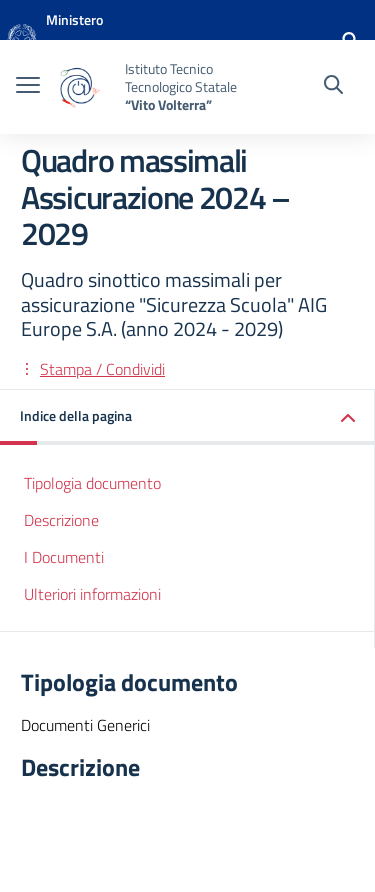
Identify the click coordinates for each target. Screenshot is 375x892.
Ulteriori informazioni (92, 594)
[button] (187, 417)
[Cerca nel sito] (333, 87)
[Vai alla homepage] (22, 40)
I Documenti (64, 557)
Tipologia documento (92, 483)
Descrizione (61, 520)
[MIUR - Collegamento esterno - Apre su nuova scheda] (114, 40)
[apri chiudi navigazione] (28, 87)
